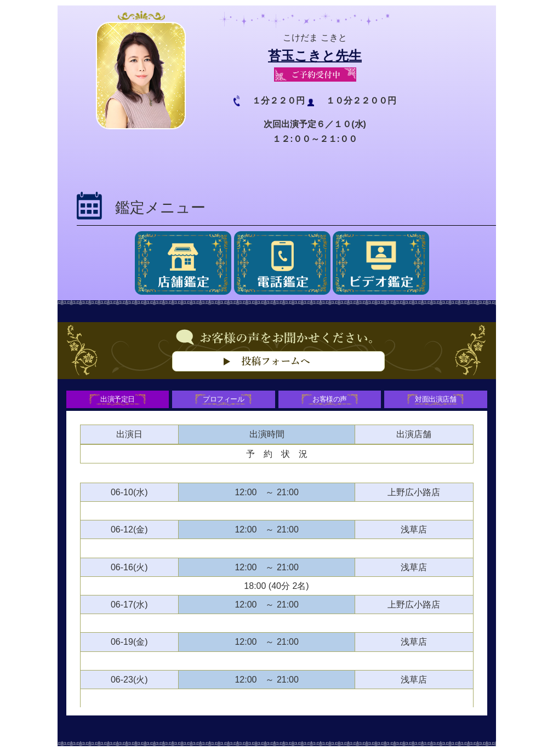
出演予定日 (115, 401)
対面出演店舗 (438, 401)
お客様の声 (330, 401)
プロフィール (223, 401)
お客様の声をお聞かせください (277, 368)
